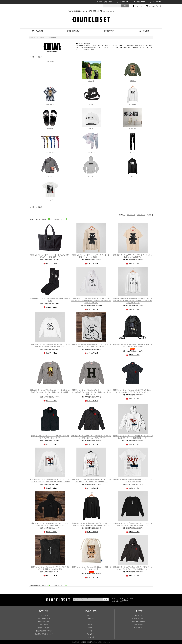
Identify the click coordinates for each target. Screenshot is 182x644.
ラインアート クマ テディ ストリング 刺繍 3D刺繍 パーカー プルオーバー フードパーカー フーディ (92, 301)
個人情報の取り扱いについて (44, 634)
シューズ (50, 128)
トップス (91, 621)
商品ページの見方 (44, 628)
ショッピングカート (155, 6)
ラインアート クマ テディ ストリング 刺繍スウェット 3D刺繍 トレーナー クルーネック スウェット (133, 301)
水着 (91, 631)
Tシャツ (50, 200)
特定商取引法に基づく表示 (44, 631)
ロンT (133, 176)
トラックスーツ (91, 152)
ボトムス (133, 152)
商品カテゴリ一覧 (34, 37)
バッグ (91, 105)
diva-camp (50, 62)
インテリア (133, 128)
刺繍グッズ (50, 105)
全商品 (41, 37)
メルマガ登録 (157, 2)
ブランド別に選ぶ (73, 31)
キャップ (91, 128)
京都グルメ (91, 618)
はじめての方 (124, 2)
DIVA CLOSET (87, 642)
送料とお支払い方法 (106, 2)
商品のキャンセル (44, 621)
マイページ (139, 6)
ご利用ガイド (109, 31)
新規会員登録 (141, 2)
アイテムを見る (38, 31)
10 (61, 219)
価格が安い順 (131, 215)
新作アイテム (91, 615)
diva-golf (91, 81)
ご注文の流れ (44, 615)
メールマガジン (138, 628)
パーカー (91, 176)
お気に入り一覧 (138, 625)
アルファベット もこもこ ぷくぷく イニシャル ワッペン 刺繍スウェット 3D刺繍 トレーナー (91, 392)
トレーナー (133, 105)
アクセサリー (50, 152)
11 (63, 219)
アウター (133, 81)
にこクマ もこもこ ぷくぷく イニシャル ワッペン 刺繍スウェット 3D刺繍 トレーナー (50, 392)
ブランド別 (47, 37)
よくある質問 (144, 31)
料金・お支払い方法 (44, 618)
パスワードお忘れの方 (138, 621)
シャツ (50, 176)
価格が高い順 (141, 215)
